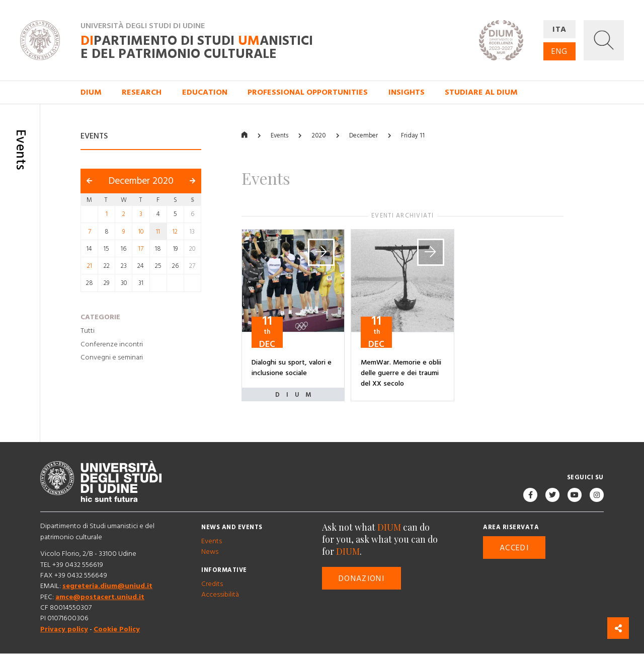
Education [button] (205, 92)
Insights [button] (407, 92)
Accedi (514, 548)
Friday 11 (413, 136)
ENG (559, 51)
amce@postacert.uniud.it (100, 597)
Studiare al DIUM (481, 92)
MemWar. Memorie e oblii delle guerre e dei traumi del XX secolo (401, 373)
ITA (560, 29)
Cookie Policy (117, 629)
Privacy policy (64, 629)
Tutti (88, 331)
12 (175, 232)
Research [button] (142, 92)
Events (279, 136)
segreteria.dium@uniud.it (107, 587)
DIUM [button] (91, 92)
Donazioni (361, 578)
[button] (604, 40)
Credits (212, 584)
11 (158, 232)
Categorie (100, 317)
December (364, 136)
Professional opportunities (308, 92)
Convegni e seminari (112, 358)
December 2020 (141, 181)
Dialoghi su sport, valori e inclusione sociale (292, 368)
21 (90, 266)
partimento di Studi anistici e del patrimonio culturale (197, 48)
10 (141, 232)
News (210, 552)
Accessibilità (220, 595)
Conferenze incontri (112, 344)
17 (141, 249)
